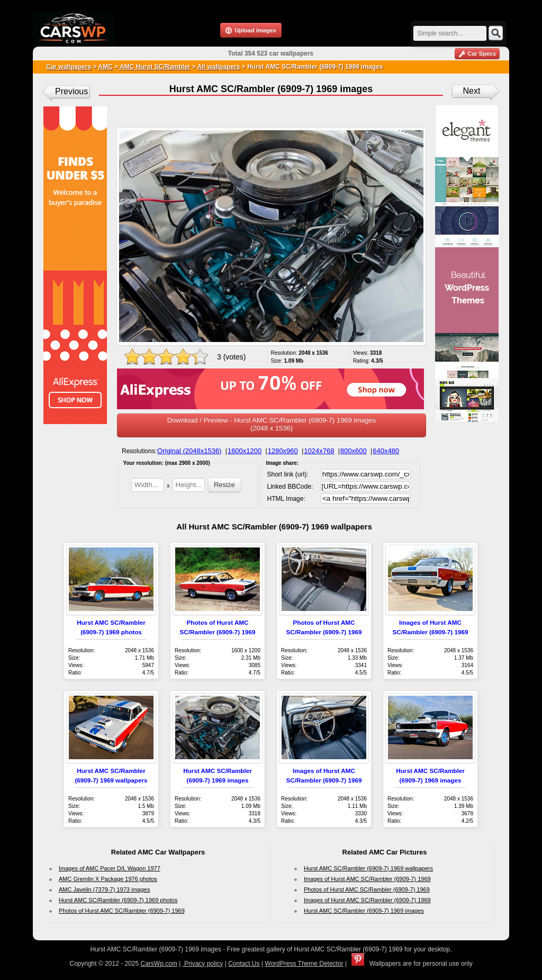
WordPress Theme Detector (304, 964)
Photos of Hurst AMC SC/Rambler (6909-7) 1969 (122, 911)
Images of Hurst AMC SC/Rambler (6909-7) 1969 (367, 879)
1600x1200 (245, 451)
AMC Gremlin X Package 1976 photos (108, 879)
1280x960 (283, 451)
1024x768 (319, 451)
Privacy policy (203, 964)
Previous (71, 91)
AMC (106, 67)
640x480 (386, 451)
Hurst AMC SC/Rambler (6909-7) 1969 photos (118, 900)
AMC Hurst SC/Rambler (154, 67)
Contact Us (244, 964)
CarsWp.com (159, 964)
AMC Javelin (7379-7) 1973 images (104, 889)
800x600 (354, 451)
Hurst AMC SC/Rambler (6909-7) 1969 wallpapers (368, 868)
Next (472, 91)
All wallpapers (219, 67)
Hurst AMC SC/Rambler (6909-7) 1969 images (364, 911)
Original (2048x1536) (189, 451)
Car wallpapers (69, 67)
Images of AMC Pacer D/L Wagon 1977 (110, 868)
